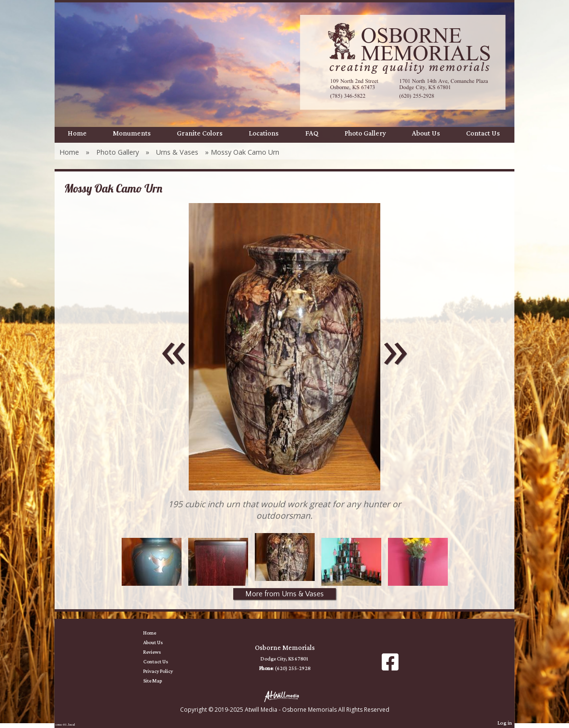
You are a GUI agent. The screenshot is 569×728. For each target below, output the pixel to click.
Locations (264, 134)
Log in (505, 723)
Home (77, 134)
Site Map (160, 681)
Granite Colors (200, 134)
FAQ (312, 134)
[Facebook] (390, 665)
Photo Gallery (365, 134)
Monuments (132, 134)
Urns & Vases (177, 152)
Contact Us (483, 134)
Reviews (159, 652)
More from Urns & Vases (284, 594)
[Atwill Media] (284, 696)
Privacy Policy (165, 671)
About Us (426, 134)
